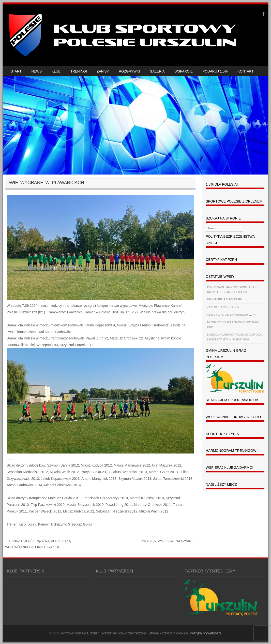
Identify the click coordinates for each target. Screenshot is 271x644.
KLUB (56, 71)
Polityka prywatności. (206, 633)
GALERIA (157, 71)
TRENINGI (79, 71)
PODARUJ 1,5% (215, 71)
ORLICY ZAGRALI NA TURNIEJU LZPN (231, 315)
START (16, 71)
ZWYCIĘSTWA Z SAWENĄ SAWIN (168, 541)
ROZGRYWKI (129, 71)
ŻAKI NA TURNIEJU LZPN (223, 307)
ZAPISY (103, 71)
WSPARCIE (184, 71)
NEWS (37, 71)
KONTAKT (246, 71)
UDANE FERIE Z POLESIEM (225, 299)
